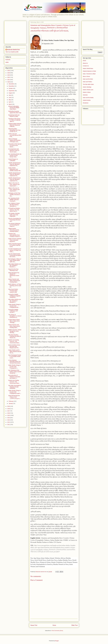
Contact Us (86, 66)
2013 (9, 420)
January (11, 403)
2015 (9, 415)
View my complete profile (12, 52)
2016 (9, 413)
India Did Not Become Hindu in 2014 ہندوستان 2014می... (14, 397)
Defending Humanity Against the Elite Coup (15, 112)
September (12, 91)
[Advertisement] (16, 32)
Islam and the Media (88, 98)
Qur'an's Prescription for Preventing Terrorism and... (15, 220)
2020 (9, 82)
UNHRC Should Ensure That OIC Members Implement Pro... (14, 164)
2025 (9, 71)
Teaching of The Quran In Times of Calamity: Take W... (14, 120)
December (11, 84)
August (11, 93)
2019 (9, 406)
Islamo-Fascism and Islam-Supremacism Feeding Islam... (14, 281)
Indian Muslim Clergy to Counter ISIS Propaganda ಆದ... (14, 306)
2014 (9, 418)
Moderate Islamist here (13, 50)
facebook (8, 60)
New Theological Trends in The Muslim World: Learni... (15, 357)
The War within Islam (88, 84)
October (11, 88)
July (10, 95)
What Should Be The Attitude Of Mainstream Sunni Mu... (14, 275)
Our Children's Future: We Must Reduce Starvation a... (14, 205)
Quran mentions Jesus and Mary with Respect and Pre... (14, 346)
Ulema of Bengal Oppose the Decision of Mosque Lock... (14, 140)
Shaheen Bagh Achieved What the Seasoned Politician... (15, 125)
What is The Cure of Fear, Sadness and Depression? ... (14, 184)
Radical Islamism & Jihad (89, 71)
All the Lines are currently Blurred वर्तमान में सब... (15, 135)
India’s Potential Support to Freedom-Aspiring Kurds (15, 245)
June (10, 97)
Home (54, 625)
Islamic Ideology (87, 87)
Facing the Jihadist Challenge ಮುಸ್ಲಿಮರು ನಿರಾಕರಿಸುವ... (14, 296)
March (10, 104)
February (11, 401)
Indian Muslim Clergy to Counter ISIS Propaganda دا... (14, 367)
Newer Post (34, 625)
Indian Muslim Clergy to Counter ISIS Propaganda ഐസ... (15, 392)
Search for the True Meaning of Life (13, 270)
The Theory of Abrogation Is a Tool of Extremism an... (15, 316)
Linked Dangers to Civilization (13, 160)
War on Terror (86, 76)
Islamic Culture (87, 92)
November (11, 86)
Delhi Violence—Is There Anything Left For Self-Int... (15, 286)
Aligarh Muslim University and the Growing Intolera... (14, 230)
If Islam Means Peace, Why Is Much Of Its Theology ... (14, 321)
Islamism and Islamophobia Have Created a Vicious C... (15, 235)
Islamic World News (88, 68)
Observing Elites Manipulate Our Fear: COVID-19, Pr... (15, 130)
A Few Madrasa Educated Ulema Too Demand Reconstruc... (15, 362)
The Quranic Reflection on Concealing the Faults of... (14, 225)
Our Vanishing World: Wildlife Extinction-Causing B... (14, 200)
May (10, 100)
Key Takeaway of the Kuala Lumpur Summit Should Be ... (15, 372)
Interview (85, 95)
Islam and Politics (87, 82)
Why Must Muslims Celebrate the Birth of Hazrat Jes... (15, 336)
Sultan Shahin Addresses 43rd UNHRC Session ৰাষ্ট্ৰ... (15, 169)
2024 (9, 73)
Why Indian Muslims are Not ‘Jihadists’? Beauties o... (15, 265)
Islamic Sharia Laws (88, 90)
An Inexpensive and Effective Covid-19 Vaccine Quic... (14, 150)
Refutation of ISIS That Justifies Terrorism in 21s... (14, 195)
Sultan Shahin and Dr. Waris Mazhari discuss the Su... (15, 351)
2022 (9, 77)
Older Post (74, 625)
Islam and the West (88, 79)
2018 (9, 409)
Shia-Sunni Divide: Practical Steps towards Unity (13, 291)
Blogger (57, 641)
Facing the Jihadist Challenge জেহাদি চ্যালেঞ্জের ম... (13, 311)
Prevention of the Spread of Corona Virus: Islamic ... (15, 145)
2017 (9, 411)
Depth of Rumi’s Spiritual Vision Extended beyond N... (15, 240)
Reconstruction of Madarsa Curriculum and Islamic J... (14, 377)
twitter (7, 62)
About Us (85, 63)
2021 (9, 80)
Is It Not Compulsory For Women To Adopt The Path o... (15, 250)
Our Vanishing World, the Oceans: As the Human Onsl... (15, 155)
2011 (9, 425)
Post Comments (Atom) (57, 631)
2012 (9, 422)
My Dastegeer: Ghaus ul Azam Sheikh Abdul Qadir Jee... (15, 260)
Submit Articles (87, 100)
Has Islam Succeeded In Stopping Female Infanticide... (15, 387)
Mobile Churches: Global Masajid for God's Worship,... (15, 331)
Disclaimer (86, 103)
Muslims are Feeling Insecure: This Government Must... (14, 341)
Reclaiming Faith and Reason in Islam (14, 116)
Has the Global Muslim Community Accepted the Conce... (15, 255)
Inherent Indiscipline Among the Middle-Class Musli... (14, 108)
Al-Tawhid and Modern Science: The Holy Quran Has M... (14, 210)
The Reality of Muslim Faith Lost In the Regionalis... (14, 215)
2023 (9, 75)
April (10, 102)
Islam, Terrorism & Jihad (89, 74)
